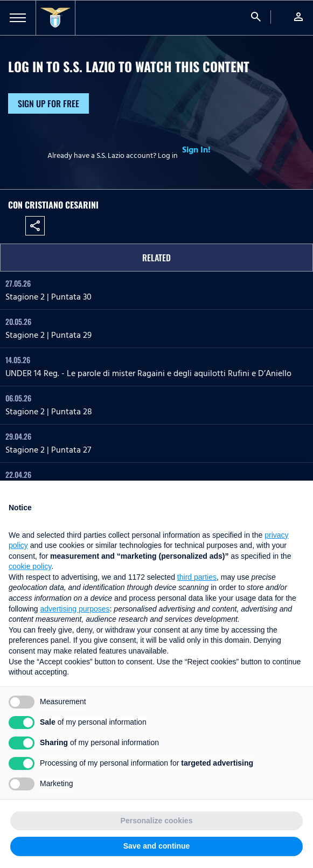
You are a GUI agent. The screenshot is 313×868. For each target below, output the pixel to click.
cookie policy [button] (30, 566)
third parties (197, 577)
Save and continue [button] (157, 846)
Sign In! (196, 150)
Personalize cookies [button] (157, 821)
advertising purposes (75, 609)
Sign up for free (48, 103)
